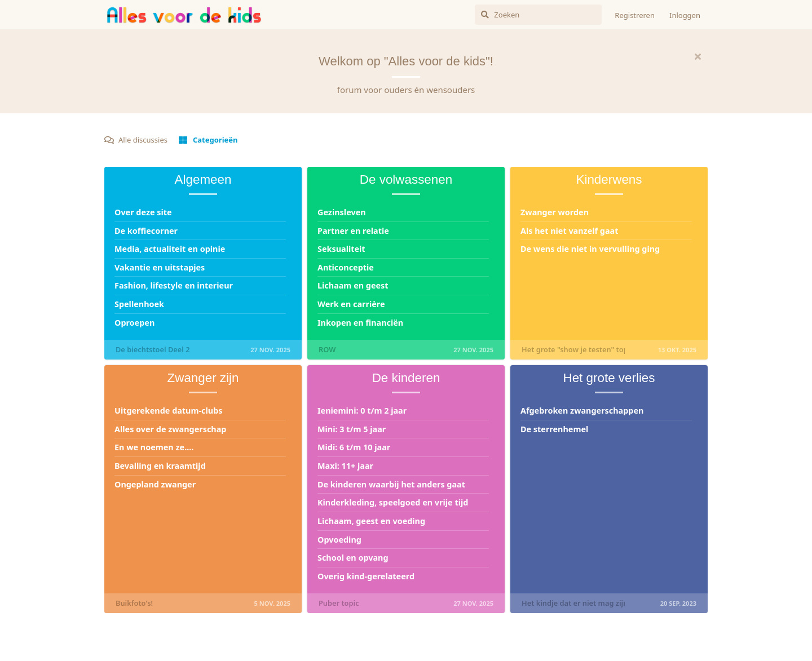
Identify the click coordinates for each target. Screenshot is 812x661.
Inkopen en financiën (360, 323)
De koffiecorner (146, 231)
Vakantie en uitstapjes (160, 267)
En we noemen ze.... (154, 447)
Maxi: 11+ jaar (345, 466)
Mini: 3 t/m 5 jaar (352, 429)
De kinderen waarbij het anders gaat (391, 484)
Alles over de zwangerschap (170, 429)
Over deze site (143, 212)
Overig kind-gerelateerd (366, 576)
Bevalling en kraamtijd (160, 466)
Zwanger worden (555, 212)
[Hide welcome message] (698, 56)
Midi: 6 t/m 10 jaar (354, 447)
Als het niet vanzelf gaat (569, 231)
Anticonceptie (346, 267)
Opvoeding (339, 540)
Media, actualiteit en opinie (170, 249)
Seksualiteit (341, 249)
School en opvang (353, 558)
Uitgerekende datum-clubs (168, 411)
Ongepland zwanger (155, 484)
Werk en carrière (351, 304)
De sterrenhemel (554, 429)
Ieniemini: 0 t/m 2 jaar (362, 411)
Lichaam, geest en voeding (371, 521)
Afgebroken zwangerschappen (582, 411)
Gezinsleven (342, 212)
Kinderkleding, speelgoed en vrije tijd (393, 502)
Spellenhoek (139, 304)
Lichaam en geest (353, 285)
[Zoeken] (538, 15)
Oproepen (134, 323)
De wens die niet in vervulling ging (590, 249)
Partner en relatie (353, 231)
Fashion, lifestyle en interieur (174, 285)
